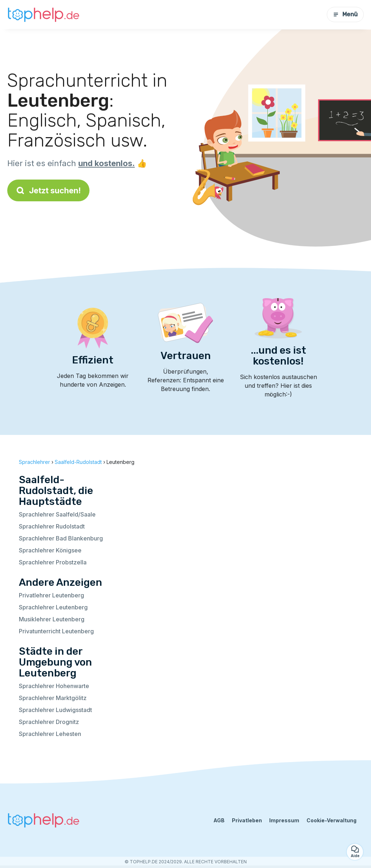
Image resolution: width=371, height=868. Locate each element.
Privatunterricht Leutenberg (56, 631)
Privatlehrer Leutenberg (51, 595)
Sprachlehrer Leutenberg (53, 607)
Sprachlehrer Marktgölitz (53, 698)
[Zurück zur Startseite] (43, 14)
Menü (345, 14)
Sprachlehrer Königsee (50, 550)
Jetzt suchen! (48, 190)
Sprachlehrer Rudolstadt (52, 526)
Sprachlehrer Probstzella (53, 562)
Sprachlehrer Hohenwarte (54, 686)
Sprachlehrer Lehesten (50, 734)
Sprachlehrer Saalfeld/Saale (57, 514)
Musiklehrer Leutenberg (52, 619)
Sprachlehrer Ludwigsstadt (55, 710)
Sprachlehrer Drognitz (49, 722)
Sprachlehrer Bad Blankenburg (61, 538)
